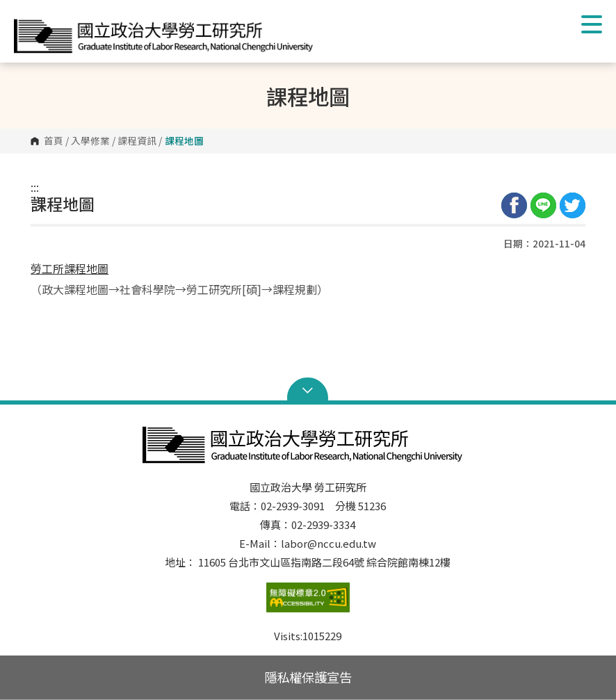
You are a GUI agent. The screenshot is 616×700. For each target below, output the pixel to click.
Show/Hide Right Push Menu (592, 24)
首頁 (54, 141)
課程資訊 (137, 141)
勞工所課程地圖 (70, 268)
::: (35, 187)
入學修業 (90, 141)
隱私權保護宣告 (308, 677)
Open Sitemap (308, 391)
